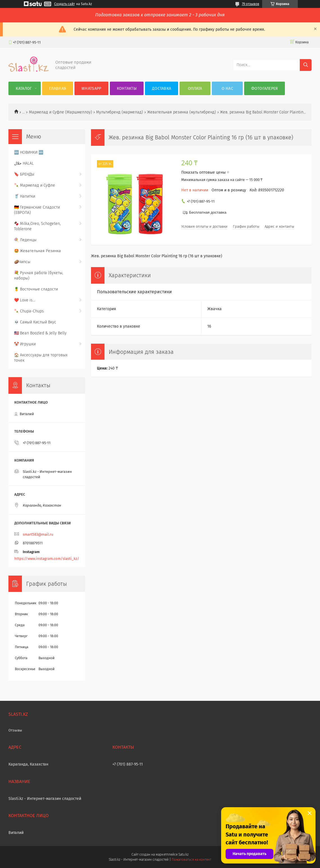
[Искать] (306, 65)
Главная (58, 89)
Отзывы (15, 730)
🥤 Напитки (25, 196)
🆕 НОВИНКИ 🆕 (29, 152)
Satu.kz (183, 854)
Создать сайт (64, 4)
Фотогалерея (264, 89)
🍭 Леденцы (25, 240)
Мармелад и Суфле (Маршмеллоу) (61, 112)
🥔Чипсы (22, 262)
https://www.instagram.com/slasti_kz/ (47, 559)
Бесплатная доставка (208, 212)
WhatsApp (91, 89)
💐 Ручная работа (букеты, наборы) (39, 276)
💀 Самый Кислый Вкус (35, 322)
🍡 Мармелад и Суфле (35, 185)
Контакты (127, 89)
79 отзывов (251, 4)
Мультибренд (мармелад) (120, 112)
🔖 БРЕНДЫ (24, 174)
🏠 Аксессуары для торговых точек (41, 358)
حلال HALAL (24, 163)
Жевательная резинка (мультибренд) (182, 112)
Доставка (162, 89)
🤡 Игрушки (25, 344)
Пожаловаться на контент (191, 860)
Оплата (195, 89)
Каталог (24, 89)
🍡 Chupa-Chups (29, 311)
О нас (228, 89)
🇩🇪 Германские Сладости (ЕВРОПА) (37, 210)
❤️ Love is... (25, 300)
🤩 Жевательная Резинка (38, 251)
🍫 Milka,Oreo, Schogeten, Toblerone (37, 226)
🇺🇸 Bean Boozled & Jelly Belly (40, 333)
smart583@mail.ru (38, 534)
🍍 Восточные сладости (36, 289)
